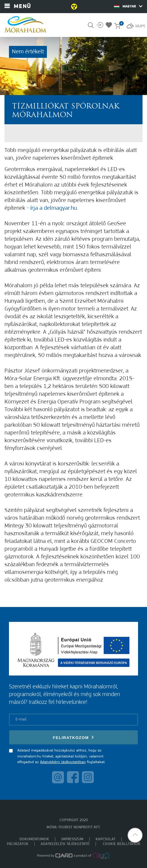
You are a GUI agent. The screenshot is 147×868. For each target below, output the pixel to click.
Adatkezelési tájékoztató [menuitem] (65, 844)
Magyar (128, 6)
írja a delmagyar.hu (53, 208)
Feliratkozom (73, 737)
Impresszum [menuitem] (72, 839)
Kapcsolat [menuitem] (105, 839)
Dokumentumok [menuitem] (34, 839)
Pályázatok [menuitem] (18, 844)
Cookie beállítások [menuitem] (122, 844)
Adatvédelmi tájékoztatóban (63, 762)
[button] (135, 835)
